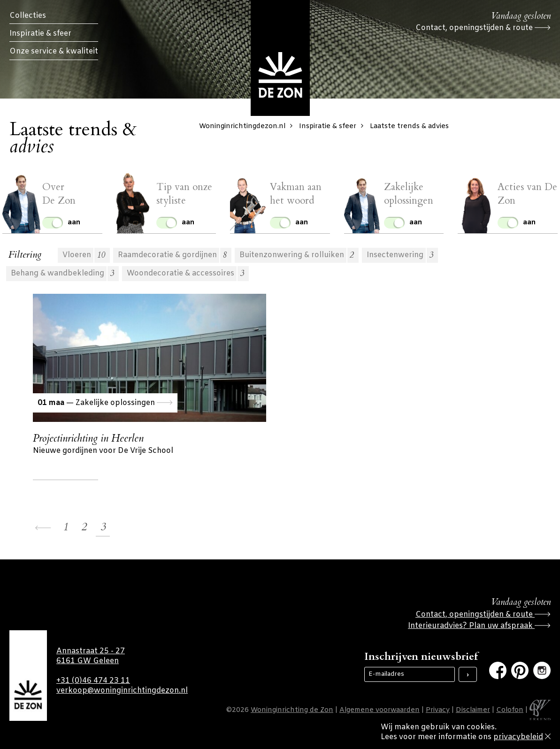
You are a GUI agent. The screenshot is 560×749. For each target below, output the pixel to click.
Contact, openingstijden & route (483, 28)
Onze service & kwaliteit (54, 51)
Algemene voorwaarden (380, 710)
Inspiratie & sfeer (40, 34)
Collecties (28, 16)
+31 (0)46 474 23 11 (93, 681)
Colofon (510, 710)
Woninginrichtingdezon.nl (248, 126)
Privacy (438, 710)
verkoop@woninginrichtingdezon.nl (122, 691)
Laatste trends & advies (409, 126)
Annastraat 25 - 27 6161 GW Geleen (91, 656)
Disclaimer (473, 710)
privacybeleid (518, 737)
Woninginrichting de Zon (292, 710)
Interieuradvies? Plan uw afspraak (479, 626)
